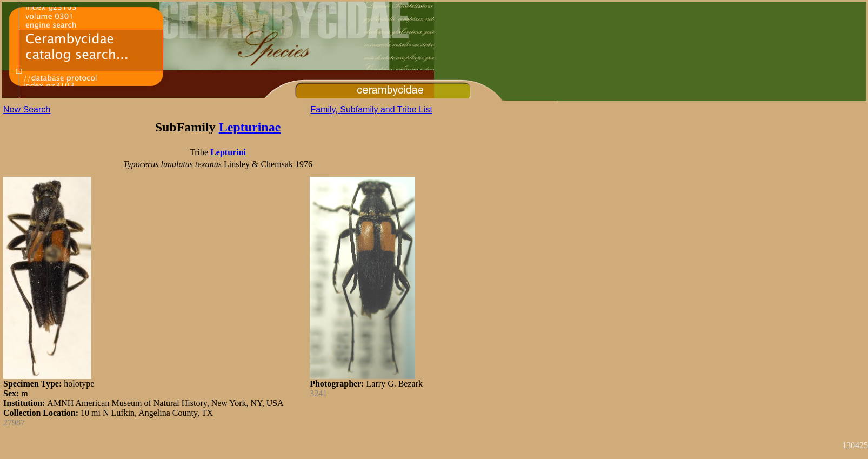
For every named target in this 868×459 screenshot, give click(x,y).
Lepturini (228, 152)
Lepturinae (250, 127)
